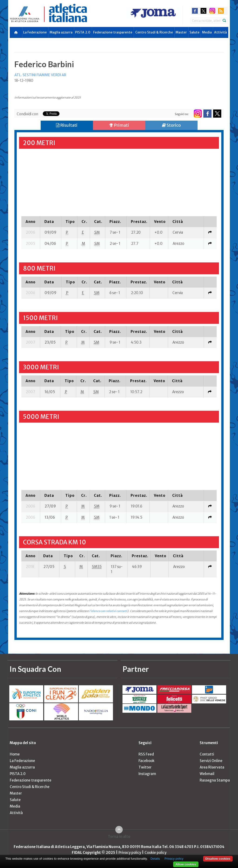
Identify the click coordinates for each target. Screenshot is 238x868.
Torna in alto (119, 837)
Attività (220, 32)
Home (15, 754)
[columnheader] (31, 222)
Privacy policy (130, 853)
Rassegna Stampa (215, 780)
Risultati (67, 125)
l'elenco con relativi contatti (108, 611)
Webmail (207, 774)
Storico (171, 125)
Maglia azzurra (61, 32)
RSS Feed (146, 754)
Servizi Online (211, 761)
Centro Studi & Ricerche (154, 32)
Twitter (145, 767)
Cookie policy (155, 853)
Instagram (147, 774)
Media (207, 32)
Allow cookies (186, 864)
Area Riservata (212, 767)
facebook (195, 11)
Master (181, 32)
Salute (194, 32)
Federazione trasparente (113, 32)
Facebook (146, 761)
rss (221, 11)
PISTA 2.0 (83, 32)
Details (155, 859)
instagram (212, 11)
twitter (203, 11)
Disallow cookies (218, 859)
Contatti (207, 754)
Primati (119, 125)
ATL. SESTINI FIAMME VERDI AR (40, 75)
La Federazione (35, 32)
